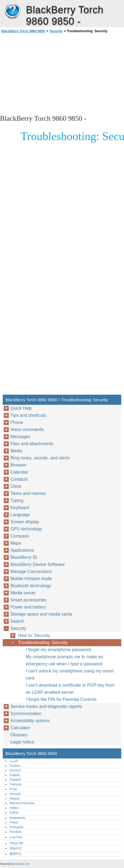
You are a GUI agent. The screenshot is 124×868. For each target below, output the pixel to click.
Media (16, 451)
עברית (13, 789)
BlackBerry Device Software (38, 564)
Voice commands (27, 429)
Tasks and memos (28, 493)
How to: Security (34, 635)
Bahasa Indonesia (22, 803)
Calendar (19, 472)
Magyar (15, 798)
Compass (20, 536)
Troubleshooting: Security (43, 643)
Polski (14, 822)
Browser (18, 465)
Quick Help (21, 408)
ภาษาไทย (16, 837)
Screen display (25, 522)
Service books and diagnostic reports (46, 706)
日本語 (14, 813)
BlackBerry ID (24, 557)
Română (15, 832)
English (15, 775)
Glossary (19, 735)
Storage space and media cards (41, 614)
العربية (14, 761)
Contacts (19, 479)
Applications (22, 550)
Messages (20, 437)
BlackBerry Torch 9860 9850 (12, 11)
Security (56, 31)
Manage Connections (31, 572)
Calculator (20, 728)
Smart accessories (28, 600)
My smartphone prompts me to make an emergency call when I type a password (64, 660)
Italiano (15, 808)
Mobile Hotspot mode (31, 579)
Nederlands (17, 818)
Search (17, 621)
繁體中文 (16, 854)
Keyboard (20, 508)
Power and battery (28, 607)
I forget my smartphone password (58, 650)
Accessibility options (30, 721)
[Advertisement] (62, 73)
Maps (16, 543)
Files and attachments (32, 444)
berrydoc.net (22, 864)
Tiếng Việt (16, 843)
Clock (16, 486)
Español (15, 780)
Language (20, 515)
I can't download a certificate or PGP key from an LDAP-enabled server (70, 689)
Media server (23, 593)
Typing (17, 501)
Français (15, 784)
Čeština (15, 766)
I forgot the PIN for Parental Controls (61, 699)
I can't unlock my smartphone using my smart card (70, 674)
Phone (17, 422)
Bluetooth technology (31, 586)
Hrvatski (15, 794)
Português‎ (17, 827)
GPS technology (26, 529)
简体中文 (16, 848)
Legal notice (22, 742)
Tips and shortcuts (28, 415)
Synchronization (26, 714)
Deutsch (15, 770)
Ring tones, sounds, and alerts (40, 458)
